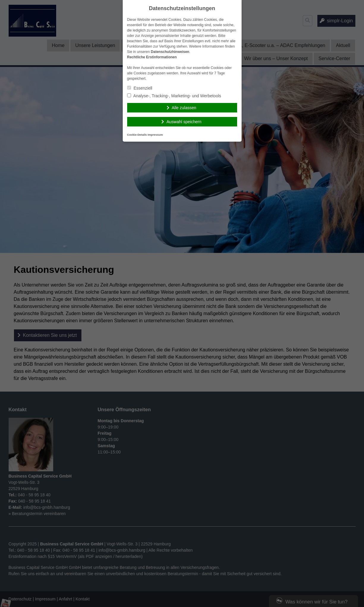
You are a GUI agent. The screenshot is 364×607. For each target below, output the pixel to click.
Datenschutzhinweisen (170, 52)
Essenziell (140, 88)
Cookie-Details (137, 135)
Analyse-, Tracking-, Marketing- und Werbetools (174, 96)
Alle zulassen (184, 108)
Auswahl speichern (184, 122)
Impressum (155, 135)
